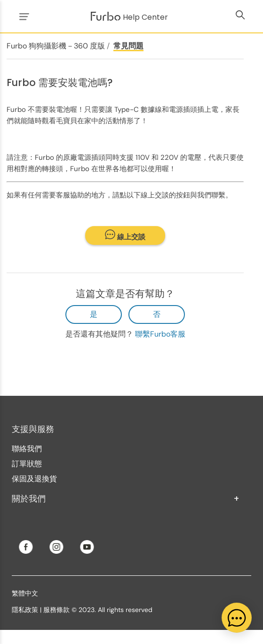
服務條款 (56, 610)
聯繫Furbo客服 (160, 334)
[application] (237, 618)
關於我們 (126, 499)
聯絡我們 (27, 449)
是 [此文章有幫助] (94, 314)
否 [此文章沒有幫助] (157, 314)
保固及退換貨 (34, 479)
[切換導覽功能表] (23, 16)
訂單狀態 (27, 464)
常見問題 (128, 46)
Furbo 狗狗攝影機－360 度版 (56, 46)
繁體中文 (25, 593)
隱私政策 (25, 610)
